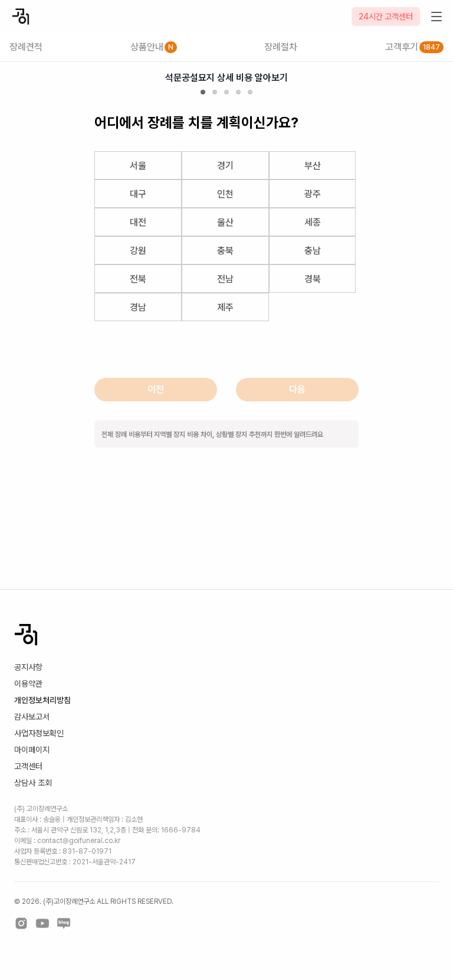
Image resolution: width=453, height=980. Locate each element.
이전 (156, 389)
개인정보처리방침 (42, 700)
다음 (297, 389)
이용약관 (28, 684)
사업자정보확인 (39, 733)
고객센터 (28, 766)
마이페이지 (32, 750)
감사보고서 (32, 717)
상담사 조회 (33, 783)
